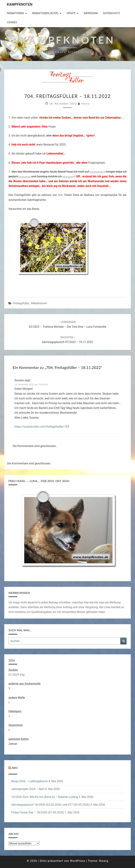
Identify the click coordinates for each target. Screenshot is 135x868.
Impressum (91, 13)
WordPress (78, 861)
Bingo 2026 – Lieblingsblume (29, 781)
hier (60, 195)
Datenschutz (112, 13)
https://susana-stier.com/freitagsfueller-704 (42, 427)
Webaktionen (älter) (45, 13)
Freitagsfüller (21, 303)
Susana (19, 380)
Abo (15, 768)
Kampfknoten (20, 4)
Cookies (12, 22)
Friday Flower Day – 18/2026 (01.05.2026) (38, 812)
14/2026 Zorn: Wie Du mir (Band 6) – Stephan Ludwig (45, 797)
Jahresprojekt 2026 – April (28, 789)
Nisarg (104, 861)
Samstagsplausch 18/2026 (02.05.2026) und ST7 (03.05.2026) (50, 805)
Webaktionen (15, 13)
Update (71, 13)
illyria (85, 104)
